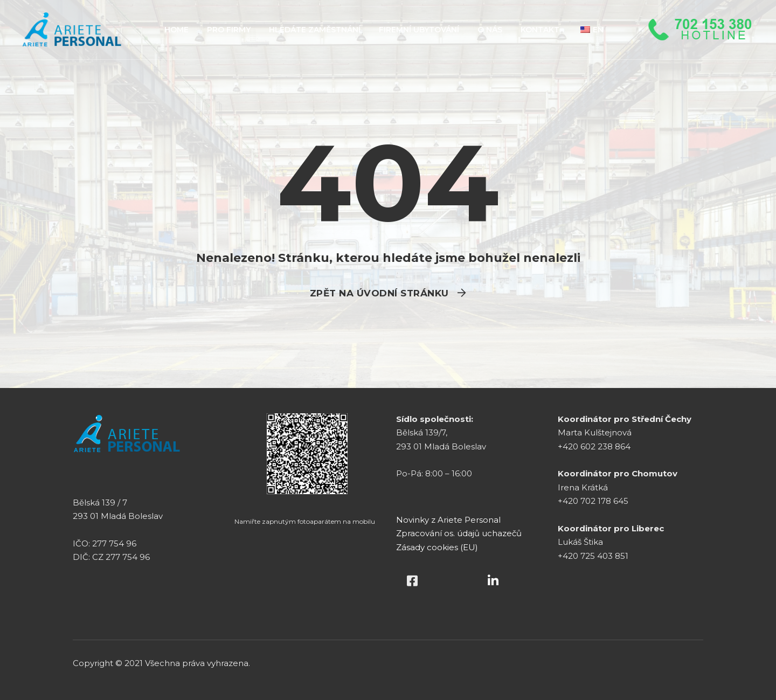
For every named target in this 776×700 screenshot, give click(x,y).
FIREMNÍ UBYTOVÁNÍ (419, 30)
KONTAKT (540, 30)
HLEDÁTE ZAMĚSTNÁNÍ (315, 30)
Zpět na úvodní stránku (379, 293)
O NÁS (490, 30)
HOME (176, 30)
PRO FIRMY (229, 30)
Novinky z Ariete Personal (448, 520)
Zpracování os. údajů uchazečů (459, 533)
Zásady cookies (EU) (437, 547)
